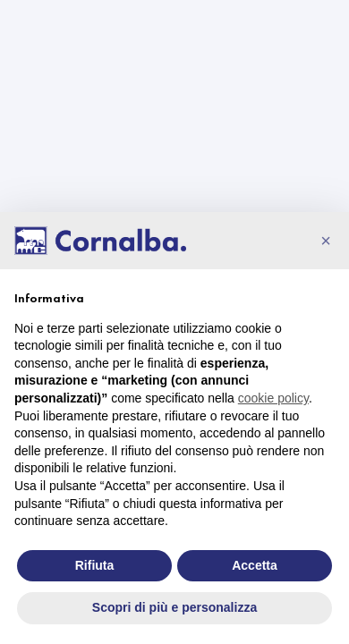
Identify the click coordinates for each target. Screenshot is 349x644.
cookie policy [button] (273, 398)
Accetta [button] (255, 565)
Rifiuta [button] (95, 565)
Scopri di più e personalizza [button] (174, 607)
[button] (326, 241)
